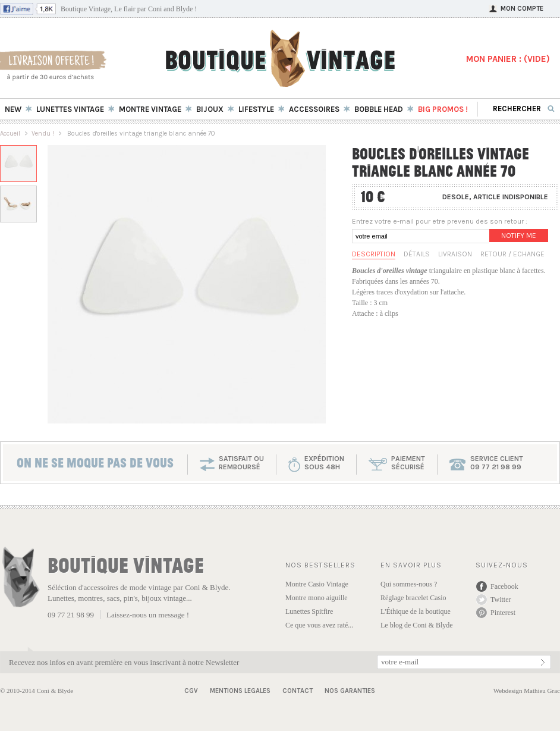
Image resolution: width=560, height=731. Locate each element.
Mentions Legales (240, 691)
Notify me (519, 236)
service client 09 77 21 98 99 (497, 463)
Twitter (501, 600)
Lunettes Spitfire (309, 611)
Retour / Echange (512, 254)
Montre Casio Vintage (317, 584)
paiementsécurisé (408, 463)
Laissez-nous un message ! (148, 615)
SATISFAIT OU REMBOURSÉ (241, 463)
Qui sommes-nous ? (409, 584)
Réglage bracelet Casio (413, 598)
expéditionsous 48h (324, 463)
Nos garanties (350, 691)
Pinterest (503, 613)
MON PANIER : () (508, 59)
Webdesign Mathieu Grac (527, 691)
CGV (191, 691)
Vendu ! (43, 134)
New (13, 109)
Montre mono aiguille (317, 598)
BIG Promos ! (443, 109)
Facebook (504, 586)
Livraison (455, 254)
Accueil (10, 134)
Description (374, 254)
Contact (298, 691)
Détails (417, 254)
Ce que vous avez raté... (319, 625)
